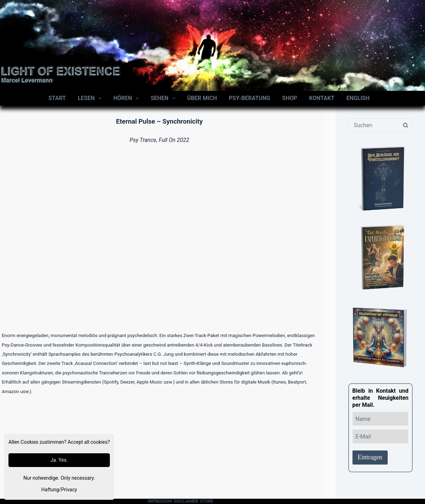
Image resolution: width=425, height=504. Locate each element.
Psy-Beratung (249, 98)
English (358, 98)
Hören (127, 98)
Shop (290, 98)
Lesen (91, 98)
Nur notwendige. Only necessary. (59, 478)
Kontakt (322, 98)
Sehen (164, 98)
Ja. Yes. (59, 460)
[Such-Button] (406, 125)
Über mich (202, 98)
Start (57, 98)
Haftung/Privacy (59, 490)
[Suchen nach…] (373, 125)
